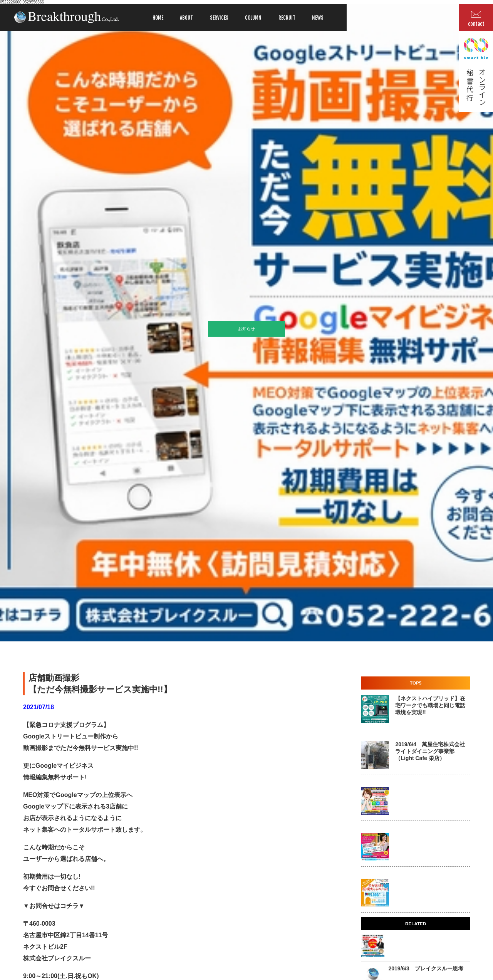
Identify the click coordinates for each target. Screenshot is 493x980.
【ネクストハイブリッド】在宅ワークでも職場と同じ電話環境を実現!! (430, 705)
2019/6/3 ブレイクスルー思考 (426, 968)
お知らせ (246, 329)
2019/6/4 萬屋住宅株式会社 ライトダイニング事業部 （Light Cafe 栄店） (430, 751)
